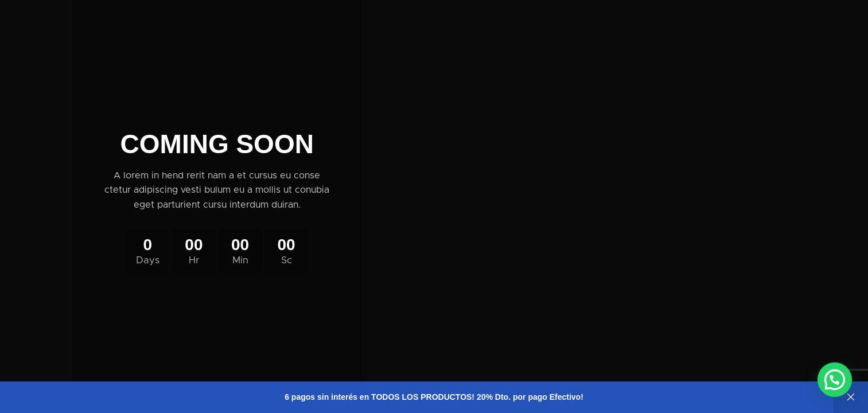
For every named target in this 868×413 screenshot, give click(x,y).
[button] (836, 384)
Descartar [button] (851, 397)
